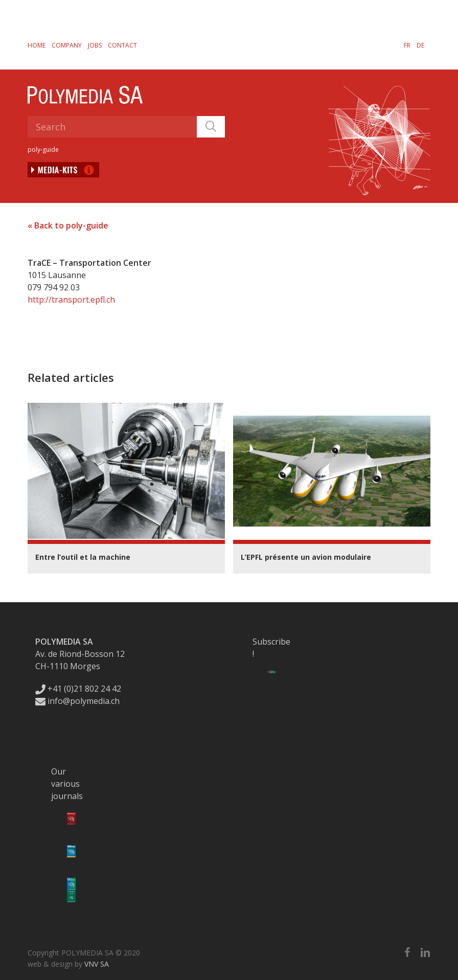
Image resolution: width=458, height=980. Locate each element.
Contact (122, 45)
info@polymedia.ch (77, 701)
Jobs (95, 45)
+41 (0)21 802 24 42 (78, 689)
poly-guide (43, 150)
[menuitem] (407, 45)
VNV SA (97, 964)
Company (67, 45)
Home (37, 45)
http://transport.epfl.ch (71, 300)
